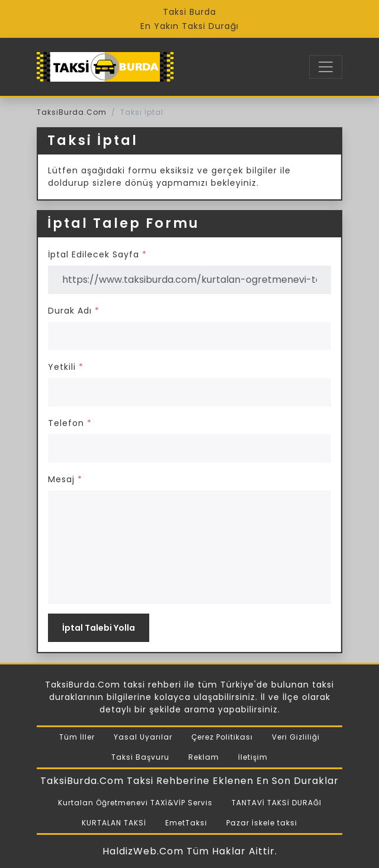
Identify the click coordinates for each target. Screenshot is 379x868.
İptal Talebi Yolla (99, 628)
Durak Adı (74, 311)
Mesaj (65, 479)
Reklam (204, 757)
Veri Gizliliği (296, 737)
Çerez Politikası (222, 737)
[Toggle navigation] (326, 67)
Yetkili (66, 367)
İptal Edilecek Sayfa (97, 254)
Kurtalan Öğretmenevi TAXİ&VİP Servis (135, 803)
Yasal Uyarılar (143, 737)
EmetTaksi (186, 823)
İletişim (253, 757)
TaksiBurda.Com (72, 112)
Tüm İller (77, 737)
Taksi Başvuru (140, 757)
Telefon (70, 423)
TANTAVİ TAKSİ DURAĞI (277, 803)
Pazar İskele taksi (262, 823)
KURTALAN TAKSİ (114, 823)
